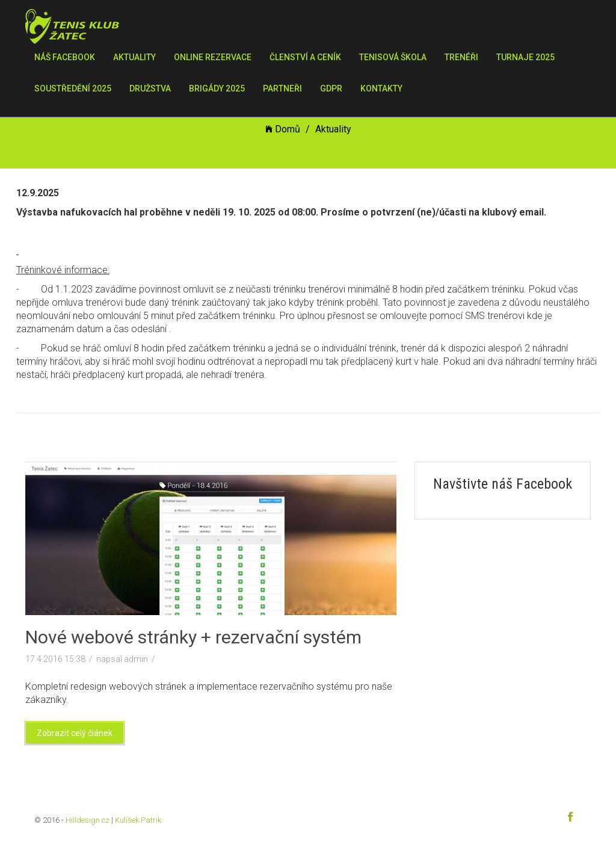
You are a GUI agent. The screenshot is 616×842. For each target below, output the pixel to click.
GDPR (331, 88)
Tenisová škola (393, 57)
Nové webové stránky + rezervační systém (193, 637)
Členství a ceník (305, 57)
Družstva (150, 88)
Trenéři (461, 57)
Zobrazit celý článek (75, 733)
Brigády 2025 (217, 88)
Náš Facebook (65, 57)
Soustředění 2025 (73, 88)
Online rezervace (213, 57)
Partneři (282, 88)
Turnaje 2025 (525, 57)
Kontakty (381, 88)
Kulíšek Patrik (138, 820)
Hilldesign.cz (88, 820)
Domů (283, 129)
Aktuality (134, 57)
